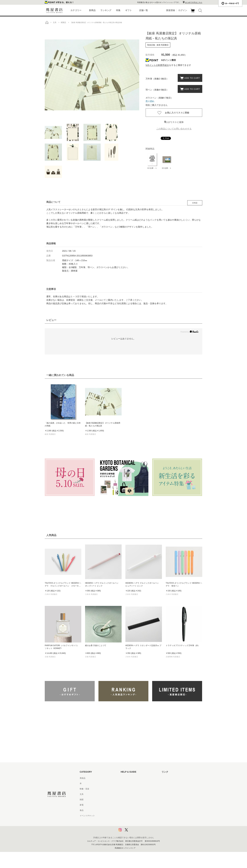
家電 (82, 805)
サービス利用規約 (128, 794)
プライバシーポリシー (130, 821)
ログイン (183, 10)
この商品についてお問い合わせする (174, 129)
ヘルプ (123, 783)
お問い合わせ (126, 789)
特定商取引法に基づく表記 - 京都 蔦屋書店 (139, 816)
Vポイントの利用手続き (157, 65)
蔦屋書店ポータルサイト (172, 778)
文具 (82, 794)
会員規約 (124, 805)
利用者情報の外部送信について (134, 832)
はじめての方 (126, 778)
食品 (82, 810)
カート (193, 12)
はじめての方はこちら (194, 2)
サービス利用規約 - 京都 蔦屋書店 (135, 800)
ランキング (106, 10)
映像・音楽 (84, 789)
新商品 (92, 10)
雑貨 (82, 800)
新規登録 (171, 10)
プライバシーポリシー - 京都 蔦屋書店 (137, 826)
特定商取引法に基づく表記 (132, 810)
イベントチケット (87, 816)
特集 (118, 10)
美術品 (83, 778)
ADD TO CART (191, 78)
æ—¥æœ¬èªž (230, 3)
